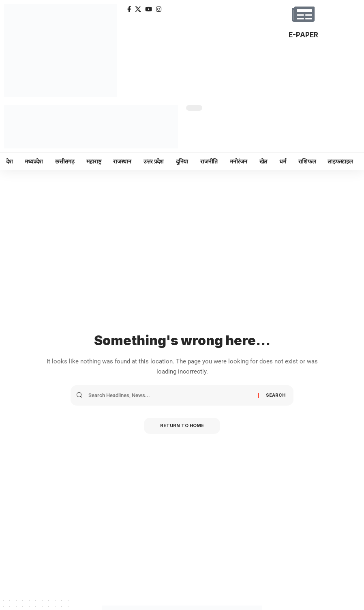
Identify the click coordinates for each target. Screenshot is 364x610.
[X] (138, 9)
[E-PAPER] (303, 14)
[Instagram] (159, 9)
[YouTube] (149, 9)
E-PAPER (303, 35)
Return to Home (182, 426)
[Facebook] (129, 9)
